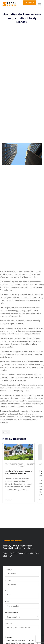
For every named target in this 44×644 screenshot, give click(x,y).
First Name (8, 569)
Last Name (8, 580)
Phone (7, 602)
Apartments (11, 464)
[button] (40, 4)
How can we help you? (12, 613)
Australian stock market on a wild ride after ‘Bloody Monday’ (22, 18)
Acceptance (8, 637)
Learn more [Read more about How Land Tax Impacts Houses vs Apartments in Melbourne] (8, 500)
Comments (8, 623)
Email (7, 591)
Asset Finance (22, 465)
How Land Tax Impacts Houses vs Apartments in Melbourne (18, 472)
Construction (34, 464)
